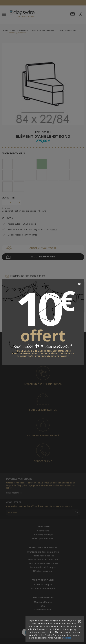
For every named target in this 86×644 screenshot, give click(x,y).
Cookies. (67, 638)
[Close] (79, 284)
